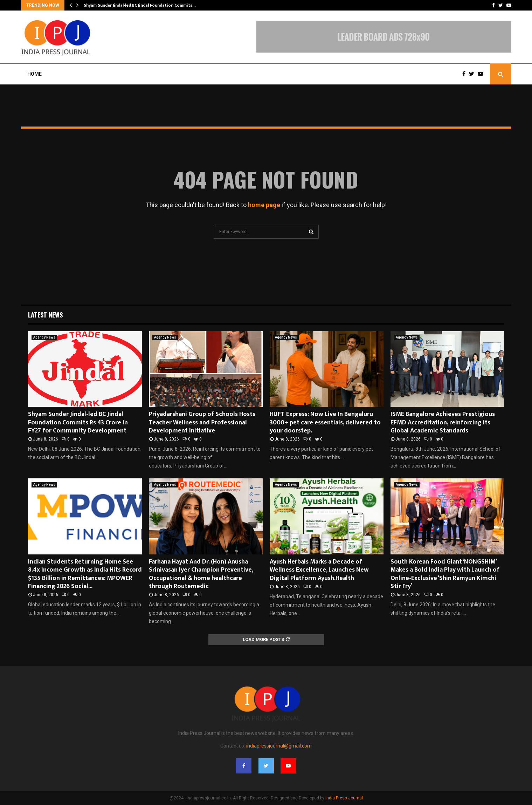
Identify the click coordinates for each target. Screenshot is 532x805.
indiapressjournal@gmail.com (279, 746)
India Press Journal (344, 798)
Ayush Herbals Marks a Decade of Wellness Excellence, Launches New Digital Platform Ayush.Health (319, 570)
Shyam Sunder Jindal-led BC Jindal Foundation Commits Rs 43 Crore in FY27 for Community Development (78, 422)
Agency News (44, 337)
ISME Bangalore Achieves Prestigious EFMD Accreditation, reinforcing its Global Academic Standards (443, 422)
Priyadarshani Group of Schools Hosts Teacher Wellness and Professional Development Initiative (202, 422)
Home (34, 74)
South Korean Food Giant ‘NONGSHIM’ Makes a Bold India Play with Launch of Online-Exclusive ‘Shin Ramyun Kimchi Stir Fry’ (445, 574)
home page (264, 205)
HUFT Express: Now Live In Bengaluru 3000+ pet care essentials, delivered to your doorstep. (325, 422)
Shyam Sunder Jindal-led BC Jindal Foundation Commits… (140, 5)
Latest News (45, 315)
